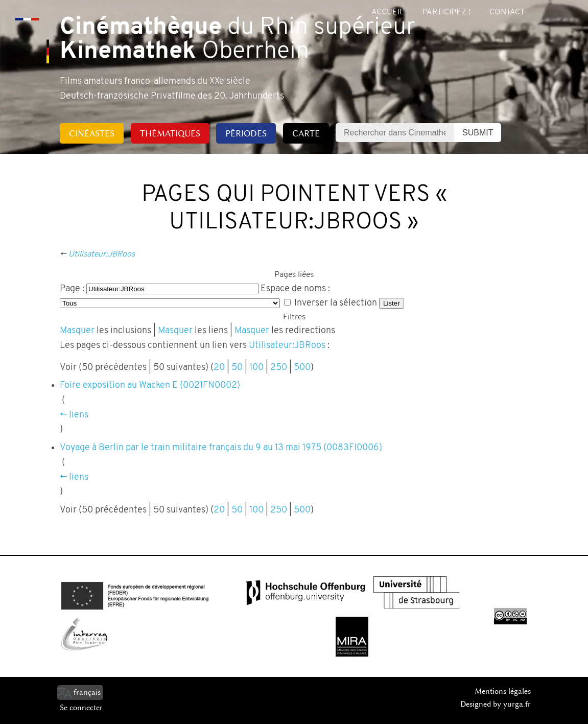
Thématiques (170, 133)
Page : (72, 289)
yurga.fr (517, 704)
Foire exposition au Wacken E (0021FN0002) (150, 386)
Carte (306, 133)
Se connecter (81, 708)
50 (237, 368)
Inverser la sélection (336, 303)
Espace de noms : (295, 289)
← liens (74, 415)
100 (256, 368)
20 (219, 368)
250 (279, 368)
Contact (507, 12)
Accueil (388, 12)
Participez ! (446, 12)
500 (302, 368)
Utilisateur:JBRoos (102, 254)
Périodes (246, 133)
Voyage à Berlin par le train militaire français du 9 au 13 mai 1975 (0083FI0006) (221, 448)
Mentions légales (503, 691)
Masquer (77, 331)
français (87, 692)
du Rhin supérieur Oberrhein (238, 40)
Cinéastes (92, 133)
